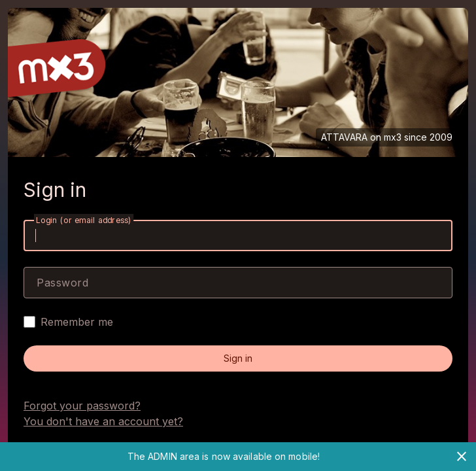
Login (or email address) (84, 220)
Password (62, 283)
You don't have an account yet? (103, 421)
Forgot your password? (82, 406)
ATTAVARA (344, 137)
